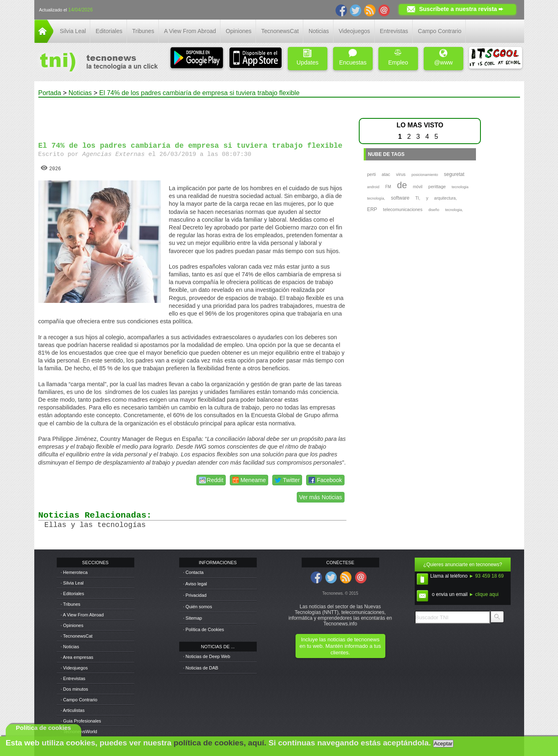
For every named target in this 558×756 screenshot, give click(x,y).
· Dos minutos (74, 689)
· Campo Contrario (79, 700)
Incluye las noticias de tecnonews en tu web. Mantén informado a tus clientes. (340, 646)
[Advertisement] (192, 116)
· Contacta (193, 572)
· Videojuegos (74, 668)
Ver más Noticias (321, 497)
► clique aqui (484, 594)
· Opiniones (72, 625)
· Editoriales (72, 594)
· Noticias (70, 647)
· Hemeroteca (74, 572)
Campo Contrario (440, 31)
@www (443, 57)
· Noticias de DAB (201, 668)
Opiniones (239, 31)
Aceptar (443, 744)
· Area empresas (77, 657)
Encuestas (353, 57)
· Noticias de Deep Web (207, 656)
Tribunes (143, 31)
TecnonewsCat (280, 31)
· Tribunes (71, 604)
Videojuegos (355, 31)
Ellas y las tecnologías (95, 525)
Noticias (319, 31)
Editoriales (109, 31)
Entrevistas (394, 31)
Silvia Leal (73, 31)
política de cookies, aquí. (220, 743)
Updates (308, 57)
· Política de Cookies (204, 629)
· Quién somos (198, 607)
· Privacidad (195, 595)
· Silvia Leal (72, 583)
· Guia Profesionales (81, 721)
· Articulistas (73, 710)
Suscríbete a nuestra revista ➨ (461, 9)
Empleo (398, 57)
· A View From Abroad (82, 615)
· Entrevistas (73, 678)
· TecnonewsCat (77, 636)
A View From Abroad (190, 31)
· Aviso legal (195, 584)
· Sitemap (193, 618)
